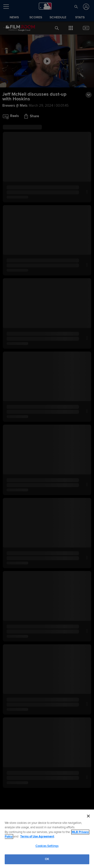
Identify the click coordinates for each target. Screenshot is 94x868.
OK (47, 859)
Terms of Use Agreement (37, 837)
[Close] (88, 816)
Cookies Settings (47, 846)
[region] (47, 839)
